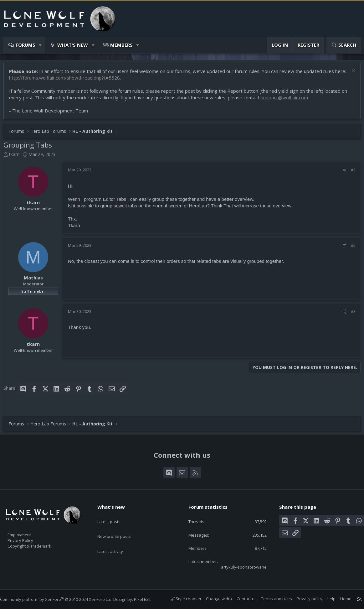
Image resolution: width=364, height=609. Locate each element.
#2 (350, 248)
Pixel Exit (149, 599)
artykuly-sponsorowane (238, 566)
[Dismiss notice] (350, 74)
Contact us (240, 599)
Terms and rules (270, 599)
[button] (41, 45)
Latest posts (114, 514)
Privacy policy (303, 599)
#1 (350, 173)
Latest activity (116, 538)
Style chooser (180, 599)
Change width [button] (213, 599)
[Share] (341, 173)
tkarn (17, 157)
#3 (350, 315)
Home (340, 599)
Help (325, 599)
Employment (27, 530)
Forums (26, 45)
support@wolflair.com (287, 101)
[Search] (344, 45)
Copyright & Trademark (39, 543)
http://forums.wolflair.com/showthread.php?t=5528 (80, 81)
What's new (73, 45)
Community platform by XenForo (62, 599)
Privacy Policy (28, 537)
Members (121, 45)
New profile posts (120, 526)
